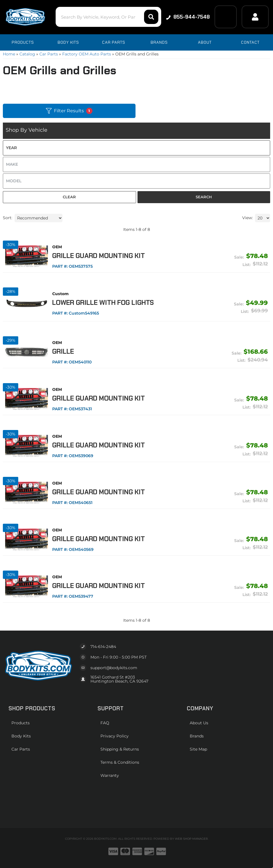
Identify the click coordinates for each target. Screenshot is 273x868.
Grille (63, 351)
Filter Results (69, 111)
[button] (108, 17)
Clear (69, 197)
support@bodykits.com (114, 668)
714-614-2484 (103, 647)
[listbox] (136, 148)
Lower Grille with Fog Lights (103, 303)
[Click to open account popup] (255, 17)
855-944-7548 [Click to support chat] (188, 17)
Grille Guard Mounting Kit (99, 256)
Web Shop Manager (191, 839)
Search (204, 197)
